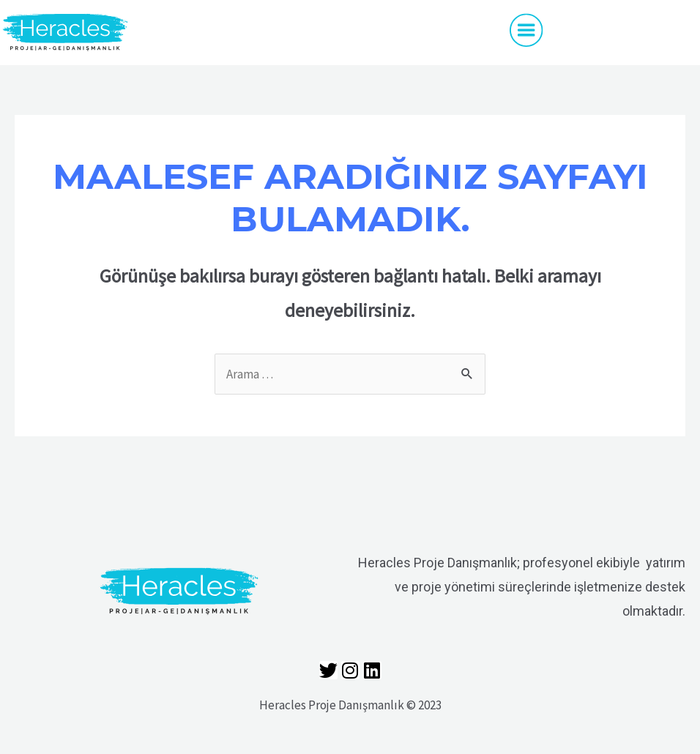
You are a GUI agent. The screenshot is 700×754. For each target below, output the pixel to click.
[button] (526, 33)
